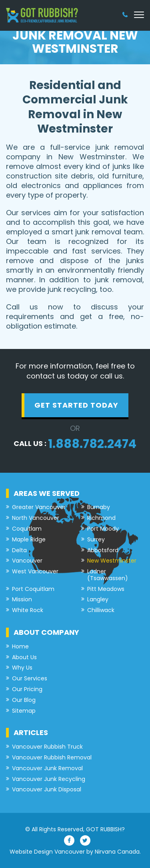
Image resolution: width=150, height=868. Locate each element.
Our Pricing (27, 689)
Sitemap (24, 711)
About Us (24, 657)
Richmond (101, 518)
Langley (98, 599)
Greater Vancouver (39, 507)
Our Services (30, 679)
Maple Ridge (29, 540)
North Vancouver (36, 518)
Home (20, 647)
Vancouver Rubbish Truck (47, 747)
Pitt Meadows (106, 589)
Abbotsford (103, 550)
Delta (19, 550)
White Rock (28, 610)
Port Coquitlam (33, 589)
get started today (76, 405)
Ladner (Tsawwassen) (108, 575)
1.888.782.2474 (92, 444)
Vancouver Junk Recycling (49, 779)
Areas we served (47, 493)
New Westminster (112, 561)
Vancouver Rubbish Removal (52, 758)
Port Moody (103, 529)
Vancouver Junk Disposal (47, 790)
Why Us (22, 668)
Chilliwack (101, 610)
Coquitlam (27, 529)
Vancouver (27, 561)
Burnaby (99, 507)
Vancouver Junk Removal (47, 768)
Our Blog (24, 700)
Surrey (96, 540)
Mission (22, 599)
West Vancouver (35, 572)
